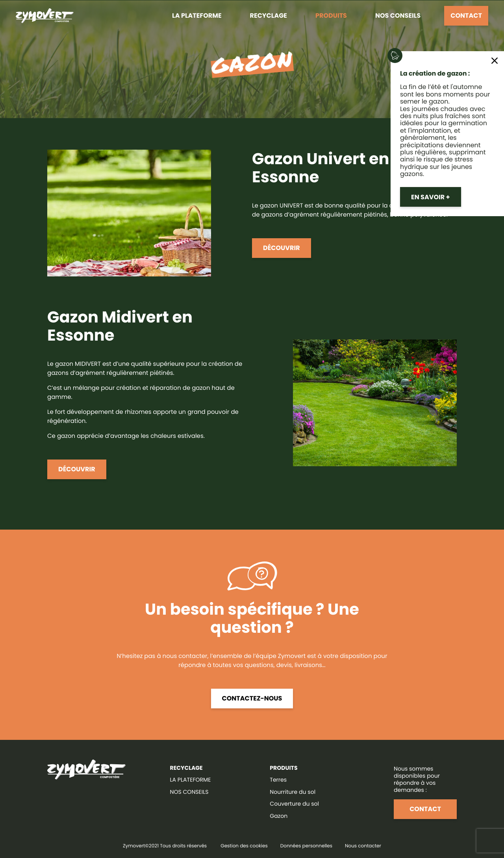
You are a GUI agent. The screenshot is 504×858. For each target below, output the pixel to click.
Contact (466, 16)
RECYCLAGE (186, 768)
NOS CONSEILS (189, 792)
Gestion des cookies (244, 846)
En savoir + (431, 197)
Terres (278, 780)
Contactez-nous (252, 698)
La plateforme (197, 16)
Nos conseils (398, 16)
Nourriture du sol (293, 792)
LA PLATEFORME (191, 780)
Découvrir (282, 248)
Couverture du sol (294, 804)
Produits (331, 16)
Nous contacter (363, 846)
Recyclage (269, 16)
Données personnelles (306, 846)
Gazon (279, 816)
